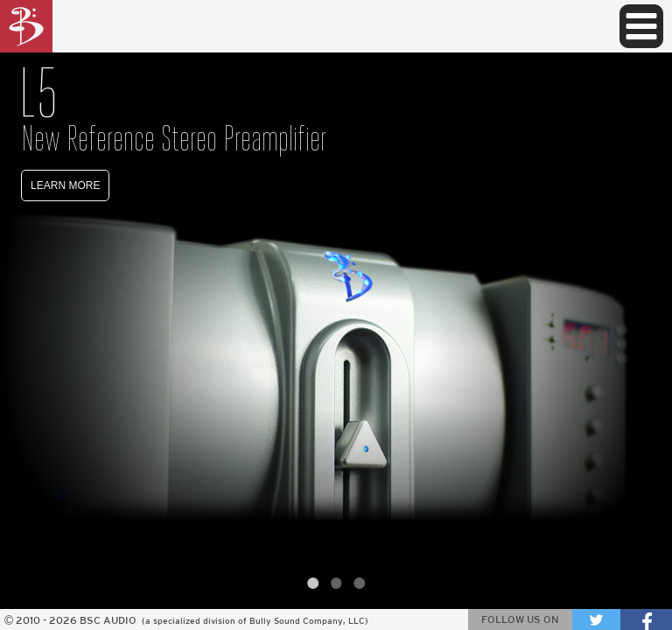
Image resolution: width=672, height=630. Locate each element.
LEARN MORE (65, 185)
